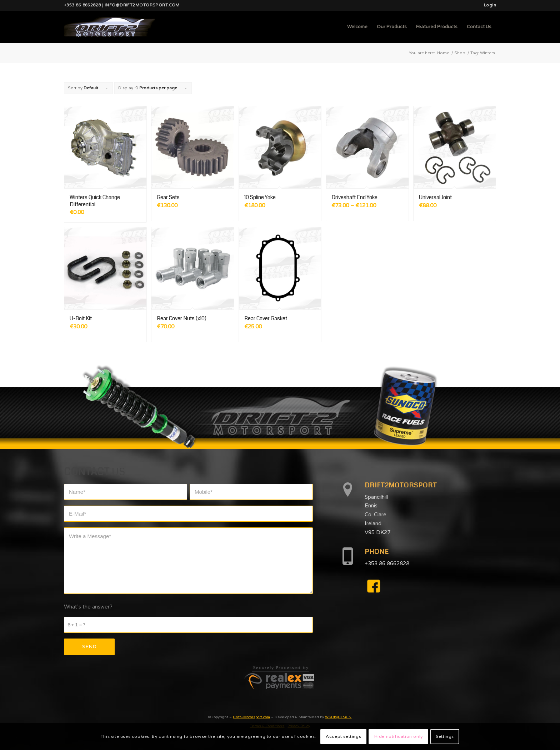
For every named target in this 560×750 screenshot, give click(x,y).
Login (490, 5)
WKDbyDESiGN (338, 717)
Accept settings (343, 736)
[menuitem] (488, 5)
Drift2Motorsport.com (251, 717)
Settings (445, 736)
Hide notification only (399, 736)
